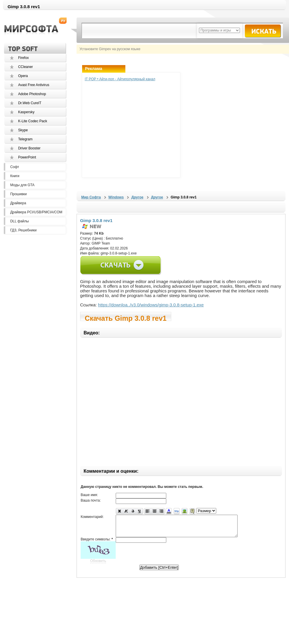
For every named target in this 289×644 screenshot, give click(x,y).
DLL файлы (20, 221)
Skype (23, 130)
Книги (15, 176)
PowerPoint (27, 157)
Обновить (98, 565)
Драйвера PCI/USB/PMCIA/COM (36, 212)
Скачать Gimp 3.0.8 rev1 (126, 318)
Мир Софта (91, 197)
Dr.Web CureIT (30, 103)
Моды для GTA (22, 185)
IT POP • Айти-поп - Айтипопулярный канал (120, 79)
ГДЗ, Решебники (23, 230)
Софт (15, 167)
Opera (23, 76)
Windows (116, 197)
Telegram (25, 139)
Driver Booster (29, 148)
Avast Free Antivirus (34, 85)
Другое (137, 197)
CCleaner (26, 67)
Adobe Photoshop (32, 94)
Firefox (24, 58)
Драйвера (18, 203)
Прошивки (19, 194)
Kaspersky (26, 112)
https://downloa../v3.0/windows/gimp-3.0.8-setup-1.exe (151, 305)
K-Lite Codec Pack (33, 121)
